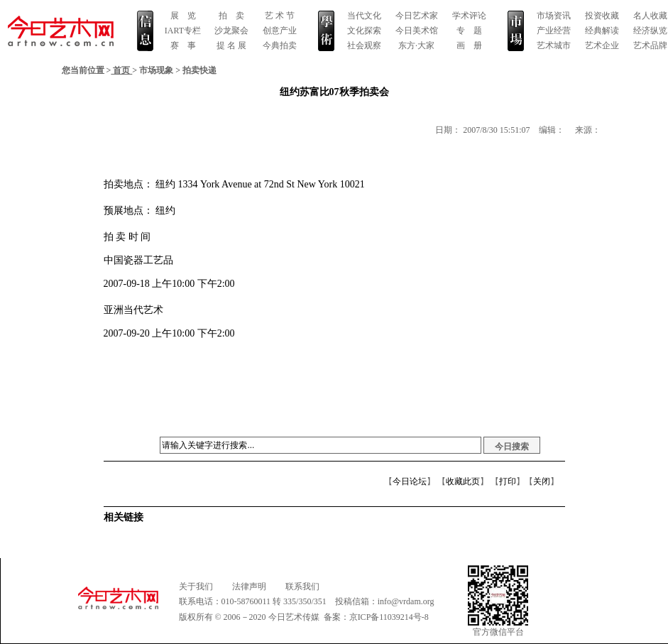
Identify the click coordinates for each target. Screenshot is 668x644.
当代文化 (364, 16)
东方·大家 (416, 45)
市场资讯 (554, 16)
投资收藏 (602, 16)
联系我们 (302, 586)
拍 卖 (231, 16)
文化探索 (364, 31)
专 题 (469, 31)
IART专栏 (183, 31)
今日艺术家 (417, 16)
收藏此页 (463, 481)
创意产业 (280, 31)
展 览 (183, 16)
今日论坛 (410, 481)
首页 (121, 70)
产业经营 (554, 31)
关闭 (542, 481)
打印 (508, 481)
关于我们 (196, 586)
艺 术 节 (280, 16)
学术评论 (469, 16)
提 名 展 (231, 45)
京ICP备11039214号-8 (389, 617)
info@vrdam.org (406, 601)
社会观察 (364, 45)
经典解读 (602, 31)
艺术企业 (602, 45)
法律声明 (249, 586)
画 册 (469, 45)
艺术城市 (554, 45)
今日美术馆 (417, 31)
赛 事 (183, 45)
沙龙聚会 (231, 31)
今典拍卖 (280, 45)
